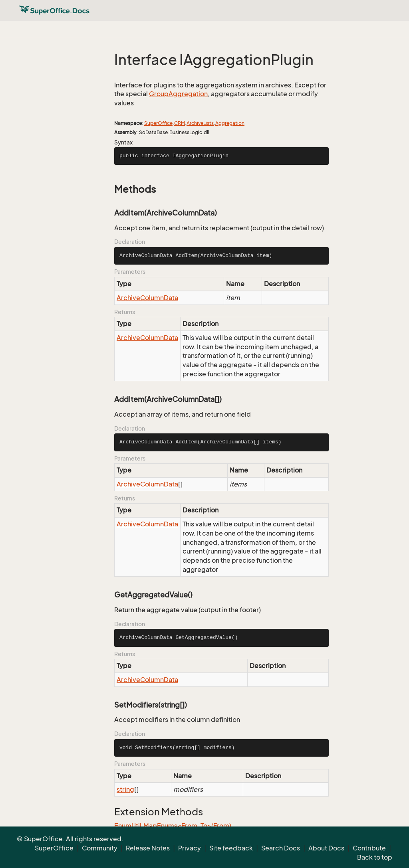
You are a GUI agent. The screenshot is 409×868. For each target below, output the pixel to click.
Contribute (369, 848)
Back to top (375, 857)
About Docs (326, 848)
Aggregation (230, 123)
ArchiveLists (200, 123)
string (125, 789)
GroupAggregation (178, 94)
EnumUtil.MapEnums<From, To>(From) (173, 826)
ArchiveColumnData (147, 298)
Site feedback (231, 848)
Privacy (190, 848)
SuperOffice (158, 123)
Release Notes (148, 848)
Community (100, 848)
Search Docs (281, 848)
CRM (180, 123)
